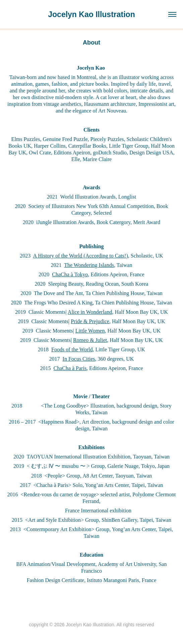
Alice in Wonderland (90, 312)
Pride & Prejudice (90, 321)
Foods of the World (72, 349)
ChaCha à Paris (70, 368)
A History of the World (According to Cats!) (80, 256)
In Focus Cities (79, 359)
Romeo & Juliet (90, 340)
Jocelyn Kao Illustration (91, 14)
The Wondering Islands (89, 265)
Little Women (90, 331)
